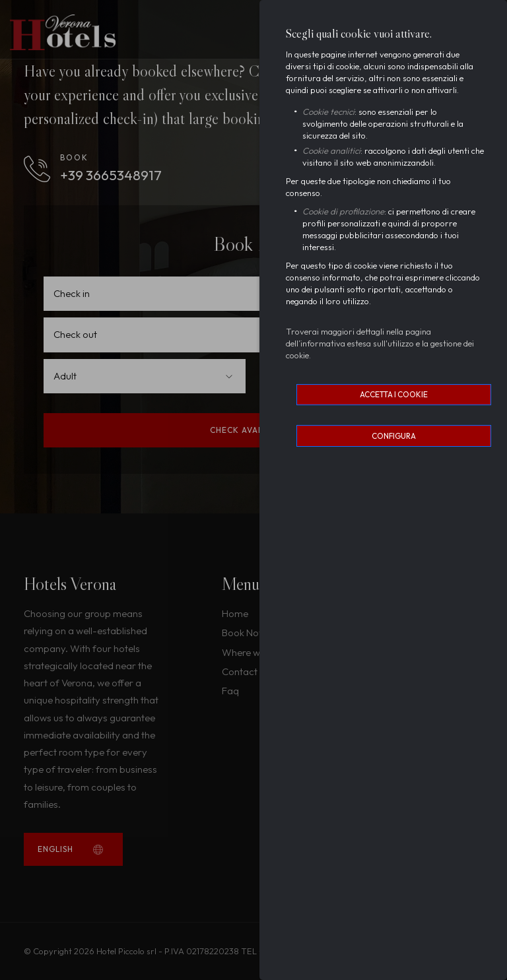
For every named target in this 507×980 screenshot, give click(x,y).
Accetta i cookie (394, 394)
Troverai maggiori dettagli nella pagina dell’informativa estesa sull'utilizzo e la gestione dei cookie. (380, 343)
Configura (394, 436)
